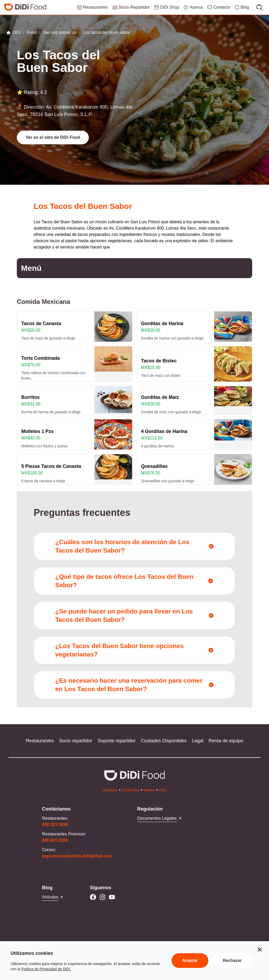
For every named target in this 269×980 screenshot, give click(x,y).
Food (32, 32)
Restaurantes (40, 741)
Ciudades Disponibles (164, 741)
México (149, 790)
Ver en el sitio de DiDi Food (53, 137)
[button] (53, 137)
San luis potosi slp (60, 32)
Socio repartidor (76, 741)
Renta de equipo (226, 741)
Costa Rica (131, 790)
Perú (163, 790)
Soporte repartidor (117, 741)
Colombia (110, 790)
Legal (198, 741)
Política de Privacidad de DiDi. (46, 969)
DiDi (13, 32)
